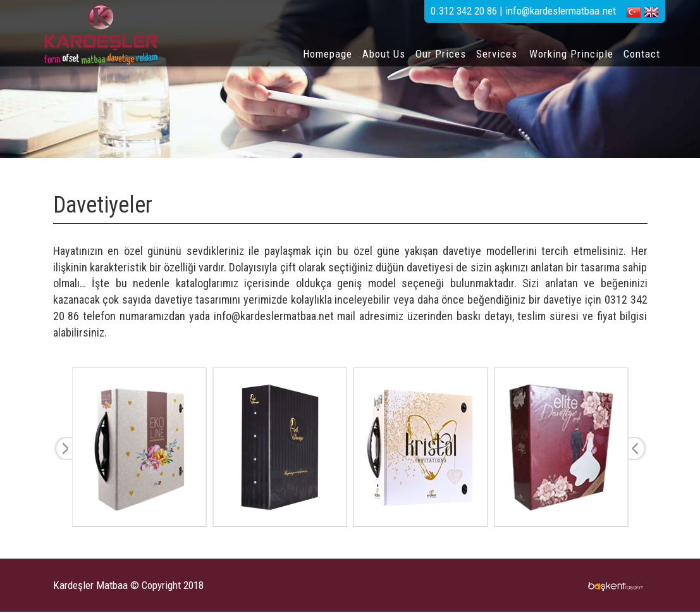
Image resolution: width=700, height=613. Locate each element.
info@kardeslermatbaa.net (274, 316)
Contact (642, 54)
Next (638, 449)
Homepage (328, 54)
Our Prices (441, 54)
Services (497, 54)
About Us (384, 54)
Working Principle (571, 54)
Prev (63, 449)
